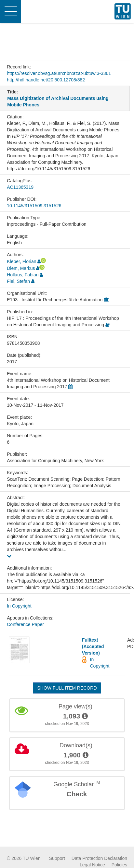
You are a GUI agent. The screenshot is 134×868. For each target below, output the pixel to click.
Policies (119, 865)
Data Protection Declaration (99, 858)
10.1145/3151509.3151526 (34, 206)
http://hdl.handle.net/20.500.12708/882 (46, 80)
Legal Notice (92, 865)
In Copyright (19, 606)
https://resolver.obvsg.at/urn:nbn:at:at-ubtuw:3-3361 (59, 73)
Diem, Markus (21, 268)
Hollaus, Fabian (23, 275)
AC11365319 (20, 187)
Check (77, 794)
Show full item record (67, 688)
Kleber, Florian (21, 261)
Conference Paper (25, 624)
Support (57, 858)
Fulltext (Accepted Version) (93, 646)
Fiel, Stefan (18, 281)
